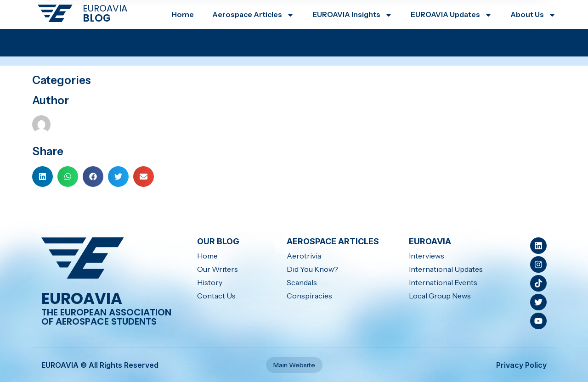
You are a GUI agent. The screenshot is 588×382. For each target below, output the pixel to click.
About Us (533, 14)
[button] (42, 177)
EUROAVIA (105, 8)
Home (183, 14)
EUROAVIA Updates (451, 14)
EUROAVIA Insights (352, 14)
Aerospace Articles (253, 14)
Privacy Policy (521, 365)
